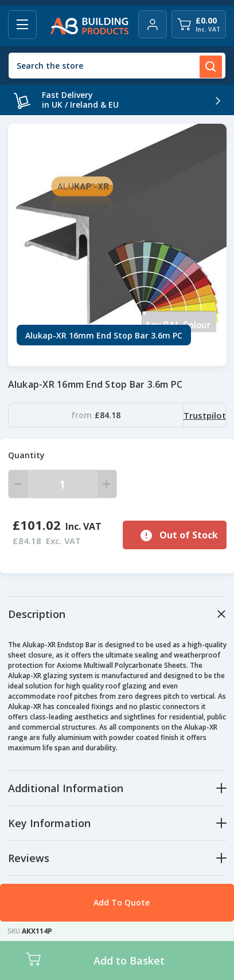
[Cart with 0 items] (199, 24)
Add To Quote (122, 902)
